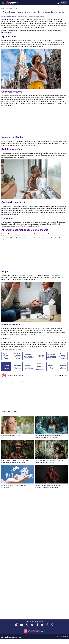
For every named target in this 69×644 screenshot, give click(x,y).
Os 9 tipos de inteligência (40, 356)
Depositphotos (17, 638)
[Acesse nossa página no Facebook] (47, 625)
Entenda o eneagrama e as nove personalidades (29, 366)
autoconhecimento (7, 382)
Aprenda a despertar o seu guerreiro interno (51, 366)
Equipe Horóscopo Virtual (10, 16)
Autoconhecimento (12, 8)
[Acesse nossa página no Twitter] (42, 625)
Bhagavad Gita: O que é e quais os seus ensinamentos (40, 366)
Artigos (3, 8)
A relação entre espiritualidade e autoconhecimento (51, 356)
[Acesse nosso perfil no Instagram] (17, 625)
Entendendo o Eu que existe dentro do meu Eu (18, 356)
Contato (60, 637)
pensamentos (18, 382)
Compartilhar (61, 375)
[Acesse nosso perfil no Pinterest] (52, 625)
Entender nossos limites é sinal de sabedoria (63, 356)
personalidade (29, 382)
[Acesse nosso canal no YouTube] (22, 625)
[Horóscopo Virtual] (19, 3)
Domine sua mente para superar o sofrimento (63, 366)
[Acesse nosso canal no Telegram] (32, 625)
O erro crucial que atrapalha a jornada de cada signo (18, 366)
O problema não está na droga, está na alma (6, 356)
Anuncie (66, 637)
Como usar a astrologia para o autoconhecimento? (29, 356)
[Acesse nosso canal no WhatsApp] (27, 625)
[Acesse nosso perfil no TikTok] (37, 625)
